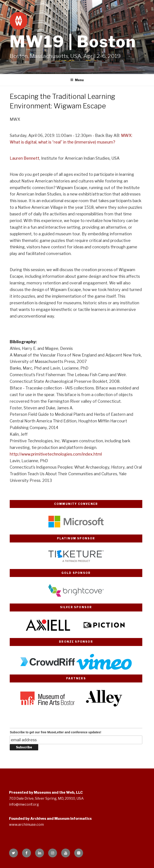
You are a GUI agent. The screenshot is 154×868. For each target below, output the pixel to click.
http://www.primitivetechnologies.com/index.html (56, 454)
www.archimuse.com (26, 825)
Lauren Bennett (25, 158)
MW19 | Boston (73, 42)
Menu (77, 80)
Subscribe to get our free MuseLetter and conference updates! (55, 732)
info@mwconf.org (24, 804)
